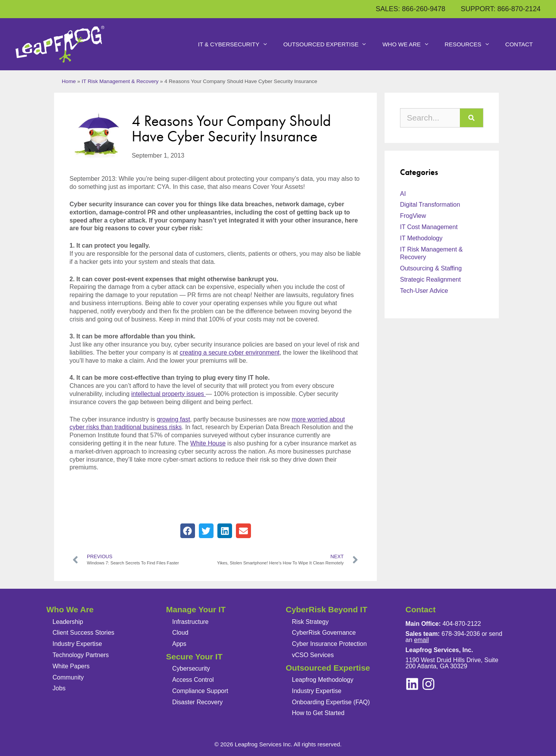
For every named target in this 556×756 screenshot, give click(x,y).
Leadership (68, 622)
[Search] (471, 118)
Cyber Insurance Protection (329, 644)
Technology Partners (81, 655)
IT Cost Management (429, 227)
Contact (519, 44)
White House (208, 443)
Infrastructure (190, 622)
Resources (471, 44)
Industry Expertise (77, 644)
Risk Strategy (310, 622)
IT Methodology (421, 238)
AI (403, 194)
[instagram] (412, 684)
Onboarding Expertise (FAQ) (331, 702)
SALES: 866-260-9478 (410, 9)
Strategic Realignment (430, 279)
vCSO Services (313, 655)
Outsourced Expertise (329, 44)
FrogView (413, 216)
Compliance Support (200, 691)
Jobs (59, 688)
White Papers (71, 666)
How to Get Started (318, 713)
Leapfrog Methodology (323, 680)
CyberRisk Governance (324, 633)
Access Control (193, 680)
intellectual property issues (169, 394)
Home (69, 81)
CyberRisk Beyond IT (326, 609)
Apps (179, 644)
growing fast (173, 419)
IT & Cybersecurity (237, 44)
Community (68, 677)
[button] (188, 531)
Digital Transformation (430, 205)
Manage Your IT (196, 609)
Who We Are (409, 44)
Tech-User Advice (424, 291)
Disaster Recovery (197, 702)
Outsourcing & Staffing (431, 268)
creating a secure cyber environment (230, 353)
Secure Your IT (194, 657)
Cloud (180, 633)
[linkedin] (428, 684)
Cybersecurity (191, 669)
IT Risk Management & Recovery (120, 81)
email (421, 640)
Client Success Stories (83, 633)
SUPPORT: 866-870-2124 (501, 9)
